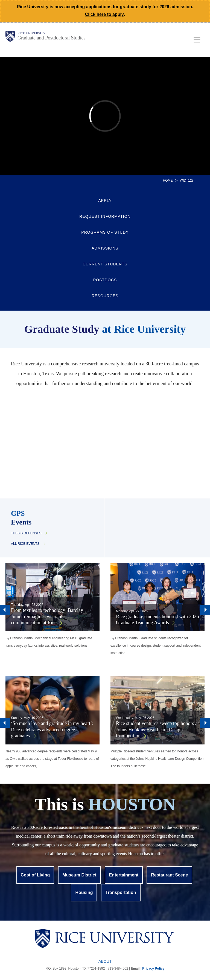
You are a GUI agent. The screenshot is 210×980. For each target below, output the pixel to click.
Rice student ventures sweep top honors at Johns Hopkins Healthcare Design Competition (157, 730)
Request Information (105, 216)
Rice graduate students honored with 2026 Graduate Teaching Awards (157, 620)
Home (168, 180)
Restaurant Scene (169, 875)
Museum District (79, 875)
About (105, 961)
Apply (105, 200)
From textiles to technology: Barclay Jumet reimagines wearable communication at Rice (47, 616)
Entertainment (124, 875)
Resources (105, 296)
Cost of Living (35, 875)
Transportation (121, 892)
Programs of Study (105, 232)
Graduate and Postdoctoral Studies (51, 38)
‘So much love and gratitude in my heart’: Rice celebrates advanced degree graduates (52, 730)
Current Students (105, 264)
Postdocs (105, 280)
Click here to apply (104, 14)
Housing (84, 892)
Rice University (31, 33)
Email (135, 968)
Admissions (105, 248)
